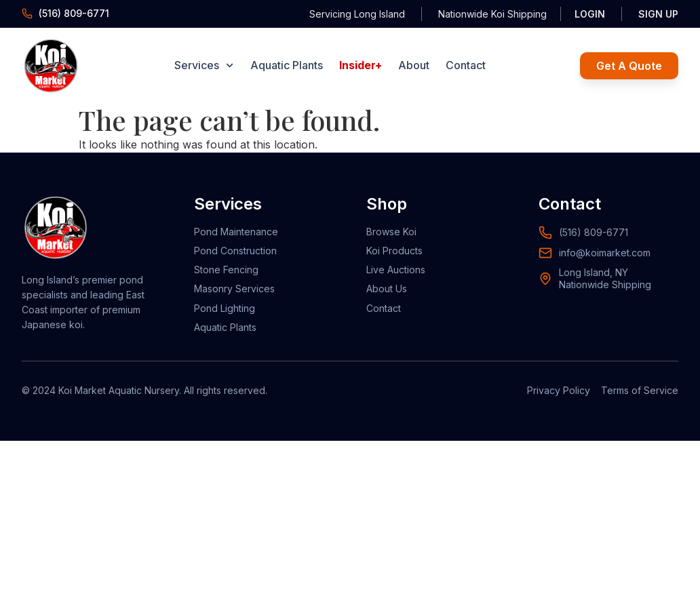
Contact (466, 65)
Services (204, 65)
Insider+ (361, 65)
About (414, 65)
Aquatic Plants (287, 65)
